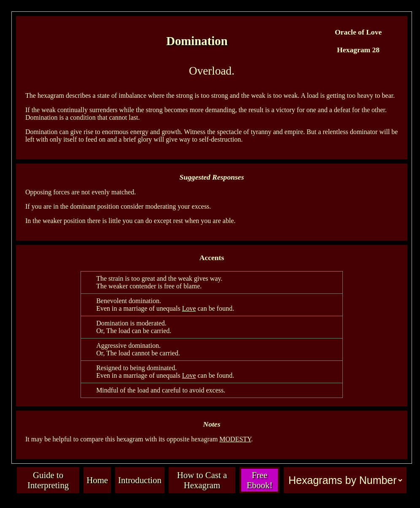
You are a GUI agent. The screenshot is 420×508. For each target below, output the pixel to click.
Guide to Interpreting (48, 480)
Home (97, 480)
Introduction (140, 480)
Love (189, 308)
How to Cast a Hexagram (202, 480)
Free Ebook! (260, 480)
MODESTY (235, 439)
